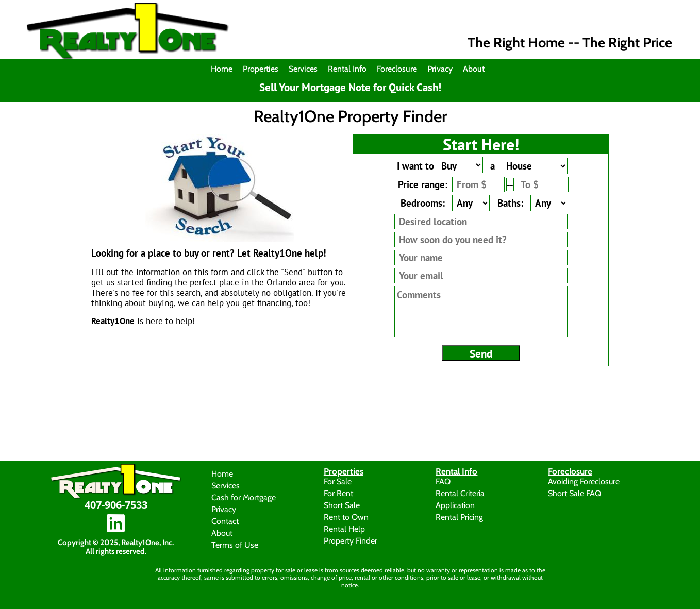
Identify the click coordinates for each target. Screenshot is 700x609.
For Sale (338, 481)
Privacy (440, 69)
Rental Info (347, 69)
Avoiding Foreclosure (584, 481)
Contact (225, 521)
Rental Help (344, 528)
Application (455, 505)
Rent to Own (346, 517)
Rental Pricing (459, 517)
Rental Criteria (460, 493)
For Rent (338, 493)
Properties (261, 69)
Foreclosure (397, 69)
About (474, 69)
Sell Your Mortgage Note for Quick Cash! (350, 88)
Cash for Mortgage (244, 497)
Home (222, 69)
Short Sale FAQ (574, 493)
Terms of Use (235, 544)
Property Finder (351, 540)
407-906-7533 (116, 505)
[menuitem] (224, 69)
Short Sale (342, 505)
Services (303, 69)
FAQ (443, 481)
